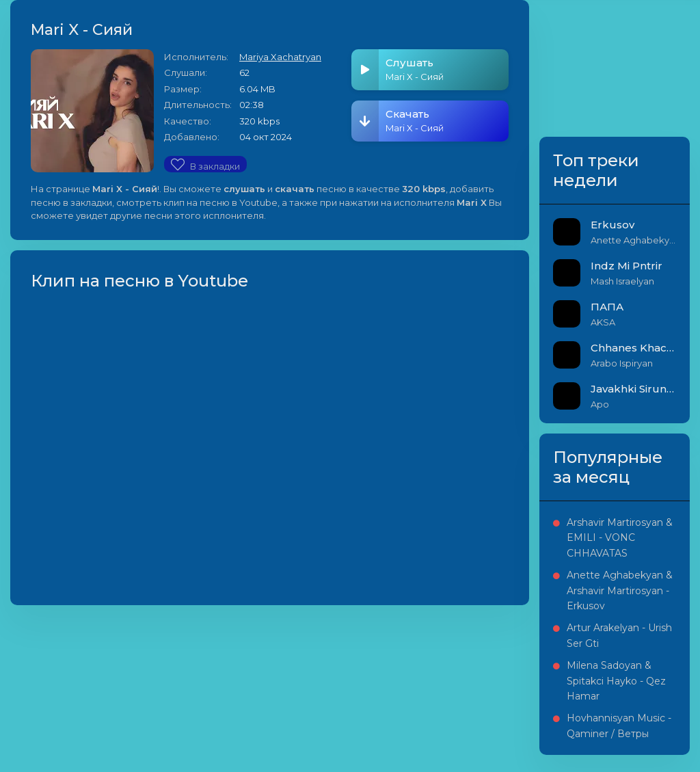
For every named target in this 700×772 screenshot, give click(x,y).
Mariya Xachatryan (280, 57)
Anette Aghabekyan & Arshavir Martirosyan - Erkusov (620, 590)
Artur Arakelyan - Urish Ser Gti (619, 635)
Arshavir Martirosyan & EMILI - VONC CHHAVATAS (620, 538)
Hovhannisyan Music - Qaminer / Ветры (619, 726)
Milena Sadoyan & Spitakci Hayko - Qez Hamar (616, 681)
